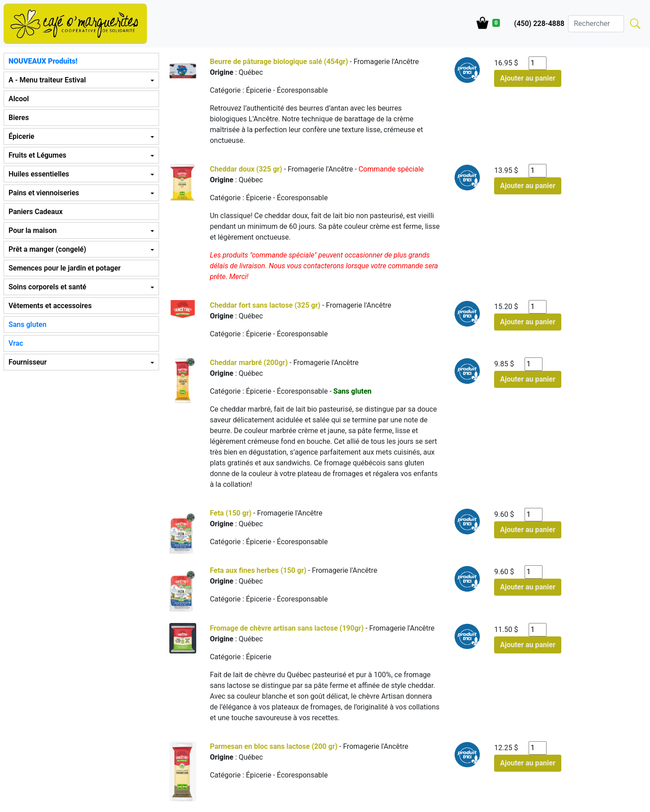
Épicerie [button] (22, 136)
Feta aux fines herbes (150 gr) (258, 570)
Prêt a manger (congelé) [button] (47, 249)
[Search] (596, 24)
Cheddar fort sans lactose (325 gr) (265, 305)
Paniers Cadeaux (36, 212)
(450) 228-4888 (539, 24)
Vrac (16, 343)
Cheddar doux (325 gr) (246, 169)
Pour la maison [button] (32, 230)
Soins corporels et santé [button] (47, 287)
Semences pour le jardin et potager (65, 268)
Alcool (19, 99)
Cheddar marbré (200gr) (249, 363)
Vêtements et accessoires (50, 306)
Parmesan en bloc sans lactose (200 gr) (273, 746)
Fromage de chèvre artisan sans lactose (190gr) (286, 628)
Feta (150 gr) (230, 513)
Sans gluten (28, 324)
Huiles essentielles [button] (39, 174)
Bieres (19, 118)
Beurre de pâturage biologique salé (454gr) (279, 62)
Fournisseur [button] (28, 362)
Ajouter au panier (528, 78)
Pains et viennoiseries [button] (44, 193)
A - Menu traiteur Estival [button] (47, 80)
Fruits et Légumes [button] (37, 155)
